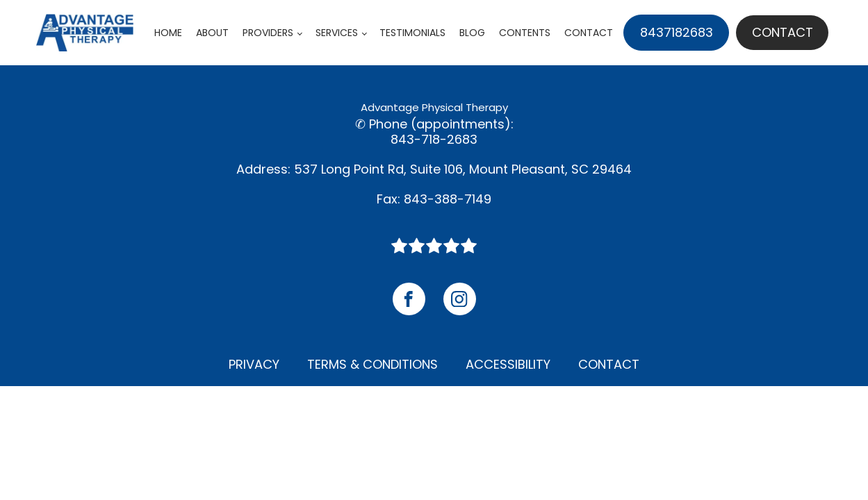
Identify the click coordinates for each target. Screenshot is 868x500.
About (212, 33)
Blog (472, 33)
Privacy (254, 364)
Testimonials (412, 33)
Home (168, 33)
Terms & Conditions (372, 364)
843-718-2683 (434, 140)
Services (337, 33)
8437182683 (677, 32)
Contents (525, 33)
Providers (268, 33)
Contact (589, 33)
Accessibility (508, 364)
